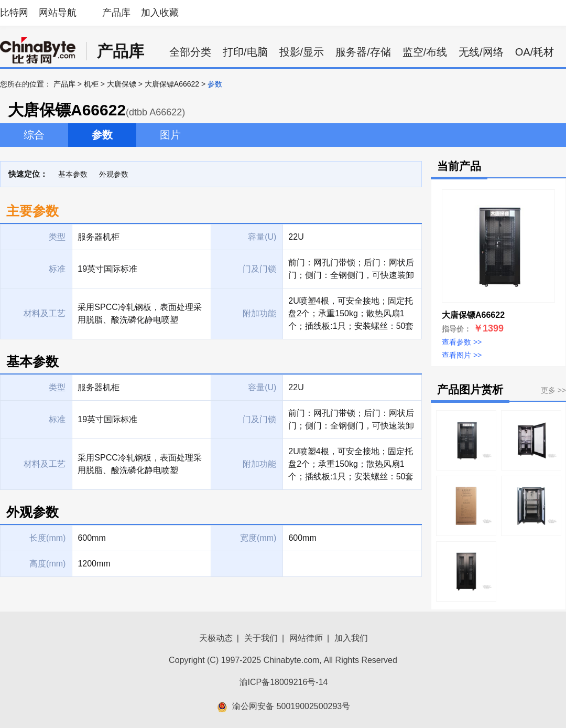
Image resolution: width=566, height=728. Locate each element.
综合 (34, 135)
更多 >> (553, 390)
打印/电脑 (245, 52)
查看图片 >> (462, 355)
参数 (102, 135)
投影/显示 (302, 52)
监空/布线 (425, 52)
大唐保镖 (122, 84)
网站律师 (306, 638)
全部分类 (190, 52)
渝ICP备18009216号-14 (284, 682)
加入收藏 (160, 13)
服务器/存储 (363, 52)
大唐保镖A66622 (172, 84)
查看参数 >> (462, 342)
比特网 (14, 13)
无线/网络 (481, 52)
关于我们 (261, 638)
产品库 (116, 13)
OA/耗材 (535, 52)
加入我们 (351, 638)
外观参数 (114, 174)
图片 (170, 135)
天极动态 (216, 638)
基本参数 (73, 174)
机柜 (91, 84)
